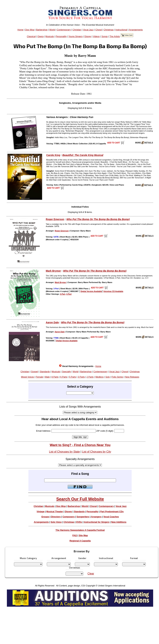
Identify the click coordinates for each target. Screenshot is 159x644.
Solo (108, 377)
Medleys (99, 377)
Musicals (50, 36)
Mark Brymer (53, 271)
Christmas (109, 30)
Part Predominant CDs (112, 512)
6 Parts (64, 377)
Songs (104, 36)
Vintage (41, 512)
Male (47, 377)
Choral (99, 30)
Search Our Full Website (80, 499)
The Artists (115, 36)
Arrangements (136, 30)
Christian (77, 30)
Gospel (35, 372)
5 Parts (73, 377)
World (52, 30)
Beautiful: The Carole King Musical (83, 155)
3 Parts (81, 377)
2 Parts (90, 377)
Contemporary (64, 30)
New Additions (119, 522)
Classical (31, 36)
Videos (96, 36)
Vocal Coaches (111, 517)
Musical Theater (55, 512)
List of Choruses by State (64, 452)
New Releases (132, 377)
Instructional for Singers (97, 522)
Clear (91, 574)
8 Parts (55, 377)
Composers (68, 517)
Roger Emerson (55, 219)
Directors (56, 517)
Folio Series (117, 377)
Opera (41, 36)
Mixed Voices (27, 377)
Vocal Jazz (88, 30)
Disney (88, 36)
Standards (45, 372)
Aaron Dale (52, 322)
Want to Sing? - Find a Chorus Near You (80, 445)
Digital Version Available (91, 291)
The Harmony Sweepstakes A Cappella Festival (80, 530)
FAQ (75, 535)
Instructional (121, 30)
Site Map (83, 535)
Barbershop (42, 30)
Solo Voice (56, 522)
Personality (61, 36)
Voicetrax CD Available (113, 291)
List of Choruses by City (97, 452)
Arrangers (96, 517)
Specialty (66, 372)
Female (39, 377)
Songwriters (83, 517)
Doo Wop (30, 30)
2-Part (63, 294)
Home (20, 30)
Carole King (53, 155)
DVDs (79, 522)
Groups (45, 517)
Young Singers (75, 36)
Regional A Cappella (80, 541)
